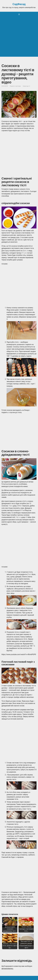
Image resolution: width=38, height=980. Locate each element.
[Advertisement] (19, 37)
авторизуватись (7, 969)
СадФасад (19, 4)
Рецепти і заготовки (15, 86)
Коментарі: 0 (26, 86)
